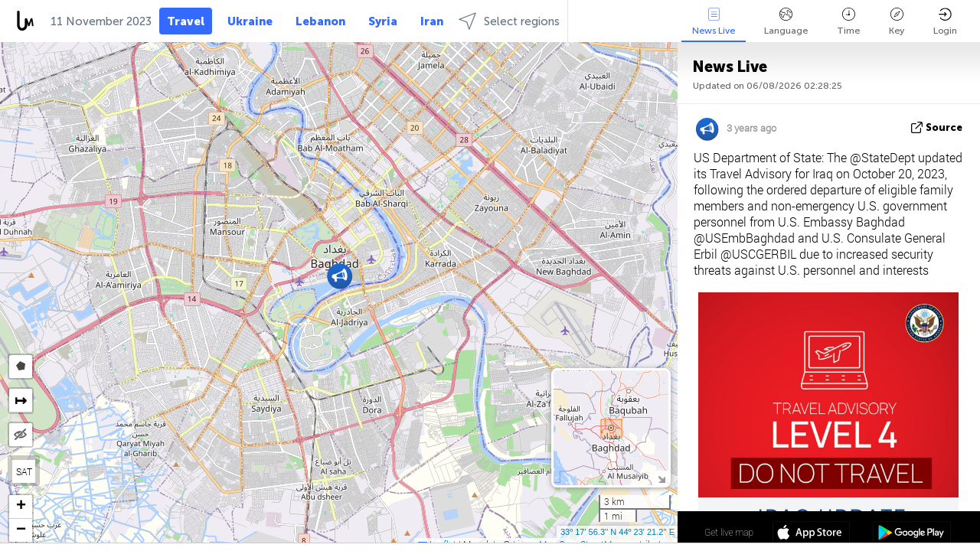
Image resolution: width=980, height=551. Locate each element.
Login (945, 22)
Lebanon (320, 21)
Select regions (509, 21)
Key (897, 22)
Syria (383, 21)
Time (848, 22)
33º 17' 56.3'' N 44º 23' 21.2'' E (617, 532)
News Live (714, 22)
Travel (186, 21)
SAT (24, 471)
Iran (432, 21)
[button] (340, 276)
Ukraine (250, 21)
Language (786, 22)
